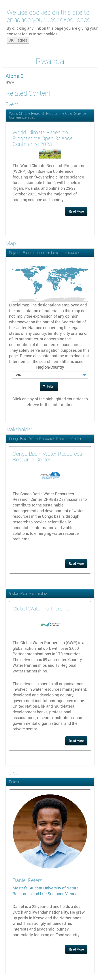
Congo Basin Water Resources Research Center (45, 439)
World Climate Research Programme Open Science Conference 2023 (48, 115)
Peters (14, 782)
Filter (49, 386)
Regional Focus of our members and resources (45, 253)
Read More (76, 211)
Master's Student (28, 888)
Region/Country (50, 367)
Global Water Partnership (28, 593)
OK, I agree (18, 38)
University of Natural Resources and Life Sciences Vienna (46, 891)
